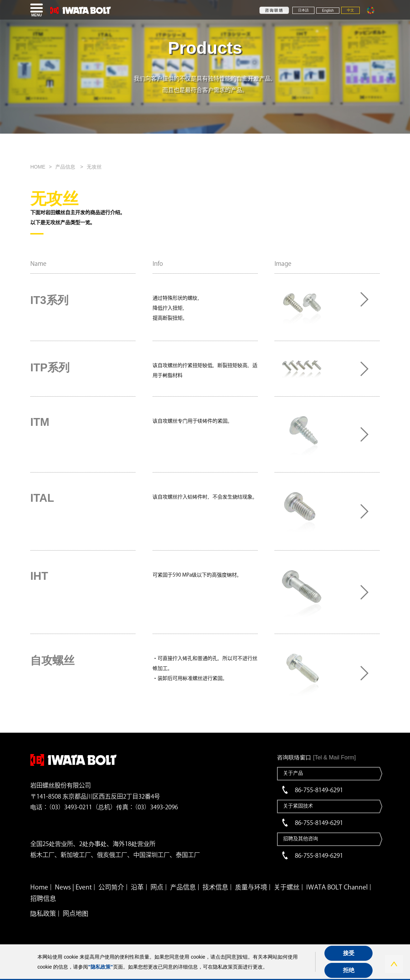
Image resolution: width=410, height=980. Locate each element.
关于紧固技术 (298, 806)
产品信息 (66, 167)
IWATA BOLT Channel (337, 887)
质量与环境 (251, 887)
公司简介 (111, 887)
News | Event (73, 887)
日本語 (303, 10)
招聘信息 (43, 898)
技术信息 (215, 887)
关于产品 (293, 773)
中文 (350, 10)
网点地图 (76, 913)
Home (39, 887)
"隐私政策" (100, 967)
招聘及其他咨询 (301, 839)
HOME (38, 167)
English (328, 11)
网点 (157, 887)
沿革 (137, 887)
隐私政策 (43, 913)
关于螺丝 (287, 887)
